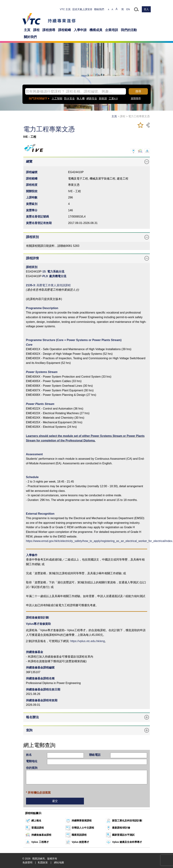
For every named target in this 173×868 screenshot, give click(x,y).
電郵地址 (32, 761)
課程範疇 (64, 30)
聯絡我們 (99, 9)
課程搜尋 (49, 30)
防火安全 (69, 98)
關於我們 (30, 37)
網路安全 (92, 98)
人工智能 (57, 98)
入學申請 (80, 30)
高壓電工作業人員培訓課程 (54, 285)
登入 (146, 9)
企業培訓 (112, 30)
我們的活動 (129, 30)
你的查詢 (32, 768)
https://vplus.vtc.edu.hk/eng (87, 641)
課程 (36, 30)
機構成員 (96, 30)
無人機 (81, 98)
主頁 (27, 30)
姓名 (29, 755)
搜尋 (138, 91)
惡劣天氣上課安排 (82, 9)
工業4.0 (113, 98)
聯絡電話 (95, 755)
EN (128, 9)
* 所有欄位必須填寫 (38, 793)
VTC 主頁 (65, 9)
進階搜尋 (136, 98)
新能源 (103, 98)
